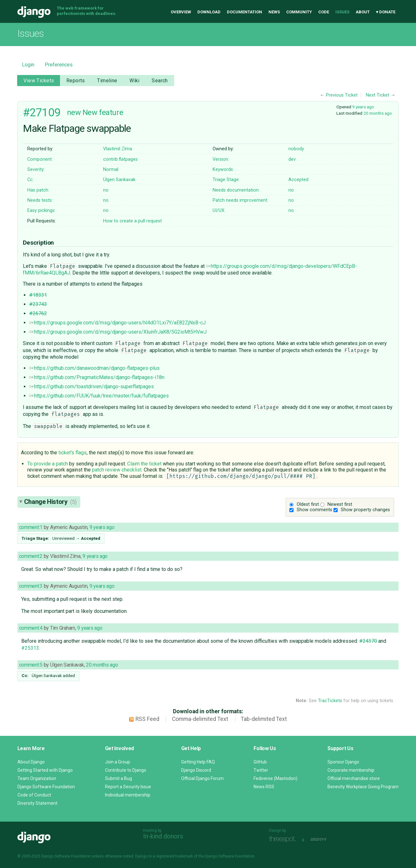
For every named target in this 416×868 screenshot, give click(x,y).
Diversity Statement (37, 803)
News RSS (264, 787)
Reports (76, 81)
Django (34, 12)
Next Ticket (378, 95)
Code (324, 12)
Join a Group (118, 762)
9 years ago (363, 107)
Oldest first (308, 504)
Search (160, 81)
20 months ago (378, 113)
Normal (111, 170)
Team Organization (37, 778)
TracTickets (330, 701)
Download (209, 12)
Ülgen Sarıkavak (119, 180)
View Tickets (39, 81)
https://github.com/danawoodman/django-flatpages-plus (94, 368)
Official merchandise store (354, 778)
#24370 (368, 641)
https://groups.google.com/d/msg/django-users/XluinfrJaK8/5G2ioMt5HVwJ (118, 332)
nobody (296, 149)
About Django (31, 762)
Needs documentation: (236, 190)
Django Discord (196, 770)
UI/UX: (219, 210)
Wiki (135, 81)
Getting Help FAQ (198, 762)
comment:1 (31, 527)
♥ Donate (386, 12)
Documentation (244, 12)
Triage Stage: (226, 180)
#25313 (30, 648)
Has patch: (38, 190)
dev (292, 159)
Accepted (298, 180)
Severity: (36, 170)
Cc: (30, 180)
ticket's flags (73, 453)
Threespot (284, 839)
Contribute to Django (126, 770)
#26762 (38, 313)
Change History (50, 502)
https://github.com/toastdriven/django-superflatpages (92, 387)
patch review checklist (117, 470)
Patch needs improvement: (240, 200)
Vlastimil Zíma (118, 149)
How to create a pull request (132, 221)
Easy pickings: (41, 210)
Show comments (314, 510)
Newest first (340, 504)
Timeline (107, 81)
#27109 (42, 112)
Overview (181, 12)
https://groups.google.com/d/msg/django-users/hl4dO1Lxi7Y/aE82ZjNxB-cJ (117, 323)
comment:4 (31, 628)
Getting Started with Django (45, 770)
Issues (342, 12)
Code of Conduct (34, 795)
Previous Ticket (342, 95)
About (363, 12)
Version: (221, 159)
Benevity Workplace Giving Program (363, 787)
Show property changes (365, 510)
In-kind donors (163, 836)
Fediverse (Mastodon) (275, 778)
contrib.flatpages (120, 159)
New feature (103, 112)
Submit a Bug (119, 778)
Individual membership (128, 795)
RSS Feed (147, 719)
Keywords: (223, 170)
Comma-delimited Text (200, 719)
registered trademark (174, 856)
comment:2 (31, 556)
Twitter (261, 770)
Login (28, 65)
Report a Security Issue (128, 787)
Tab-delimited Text (264, 719)
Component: (40, 159)
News (274, 12)
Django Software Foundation (46, 787)
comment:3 (31, 586)
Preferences (59, 65)
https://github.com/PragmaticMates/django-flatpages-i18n (97, 377)
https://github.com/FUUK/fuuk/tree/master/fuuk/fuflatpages (99, 396)
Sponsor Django (343, 762)
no (106, 190)
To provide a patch (48, 464)
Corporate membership (351, 770)
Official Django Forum (202, 778)
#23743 (38, 304)
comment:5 (31, 665)
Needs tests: (40, 200)
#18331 (38, 295)
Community (299, 12)
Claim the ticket (144, 464)
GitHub (260, 762)
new (74, 112)
